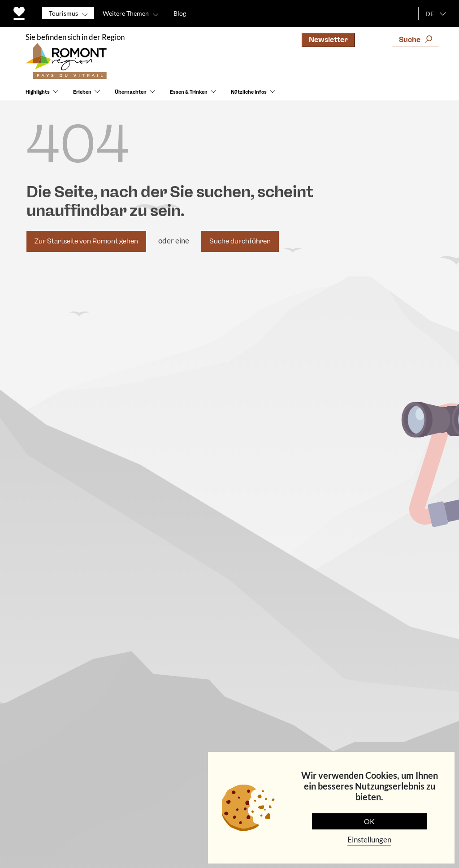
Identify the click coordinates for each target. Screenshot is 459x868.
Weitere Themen (126, 13)
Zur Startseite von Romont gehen (86, 241)
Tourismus (63, 13)
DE (430, 14)
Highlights (38, 92)
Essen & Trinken (189, 92)
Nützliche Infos (249, 92)
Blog (180, 13)
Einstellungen (369, 840)
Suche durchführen (240, 241)
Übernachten (131, 92)
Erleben (82, 92)
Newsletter (328, 40)
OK (369, 821)
